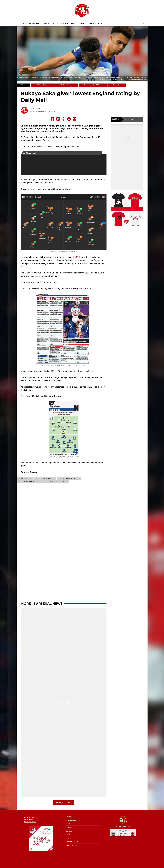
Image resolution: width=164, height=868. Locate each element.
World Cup (82, 126)
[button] (145, 23)
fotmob (76, 251)
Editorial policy (95, 23)
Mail (78, 257)
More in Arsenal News (42, 604)
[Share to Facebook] (53, 119)
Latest (23, 23)
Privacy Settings (72, 845)
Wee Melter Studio (30, 822)
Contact (82, 23)
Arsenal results (29, 820)
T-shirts (64, 23)
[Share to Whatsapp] (64, 119)
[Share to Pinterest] (75, 119)
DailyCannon (35, 108)
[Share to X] (58, 119)
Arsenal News (35, 23)
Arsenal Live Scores (30, 817)
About (73, 23)
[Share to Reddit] (69, 119)
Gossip (46, 23)
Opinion (55, 23)
